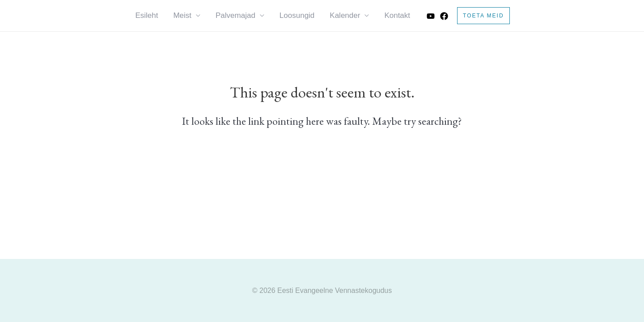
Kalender (345, 15)
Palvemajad (235, 15)
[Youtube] (431, 16)
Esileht (146, 15)
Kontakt (397, 15)
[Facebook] (444, 16)
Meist (182, 15)
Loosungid (297, 15)
